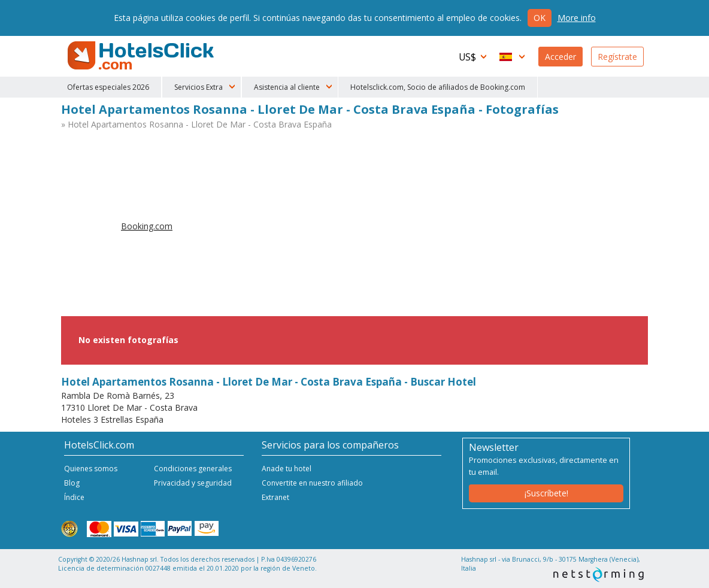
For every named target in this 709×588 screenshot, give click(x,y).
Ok (540, 18)
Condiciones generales (193, 469)
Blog (72, 483)
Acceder (560, 57)
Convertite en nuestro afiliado (312, 483)
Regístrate (617, 57)
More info (577, 18)
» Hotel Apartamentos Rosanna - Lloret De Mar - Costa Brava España (196, 124)
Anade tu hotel (287, 469)
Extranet (275, 497)
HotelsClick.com (142, 56)
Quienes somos (91, 469)
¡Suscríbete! (546, 493)
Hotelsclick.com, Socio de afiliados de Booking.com (438, 87)
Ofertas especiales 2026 (108, 87)
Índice (74, 497)
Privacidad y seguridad (193, 483)
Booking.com (147, 226)
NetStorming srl (599, 575)
